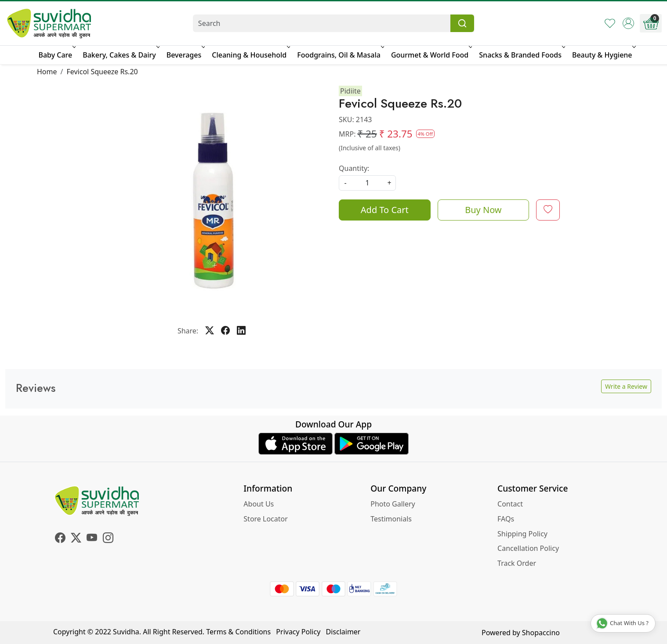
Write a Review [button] (626, 386)
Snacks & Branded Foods (521, 55)
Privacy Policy (298, 632)
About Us (259, 504)
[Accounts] (628, 23)
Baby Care (56, 55)
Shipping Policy (522, 534)
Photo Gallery (393, 504)
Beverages (185, 55)
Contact (510, 504)
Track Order (517, 563)
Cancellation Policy (528, 548)
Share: (188, 331)
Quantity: (354, 168)
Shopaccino (541, 633)
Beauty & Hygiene (603, 55)
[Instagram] (108, 539)
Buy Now (483, 210)
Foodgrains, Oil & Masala (340, 55)
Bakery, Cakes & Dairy (120, 55)
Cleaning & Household (250, 55)
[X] (76, 539)
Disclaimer (343, 632)
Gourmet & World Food (431, 55)
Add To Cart (385, 210)
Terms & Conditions (238, 632)
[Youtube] (92, 539)
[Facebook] (60, 539)
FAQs (506, 519)
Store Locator (266, 519)
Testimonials (391, 519)
